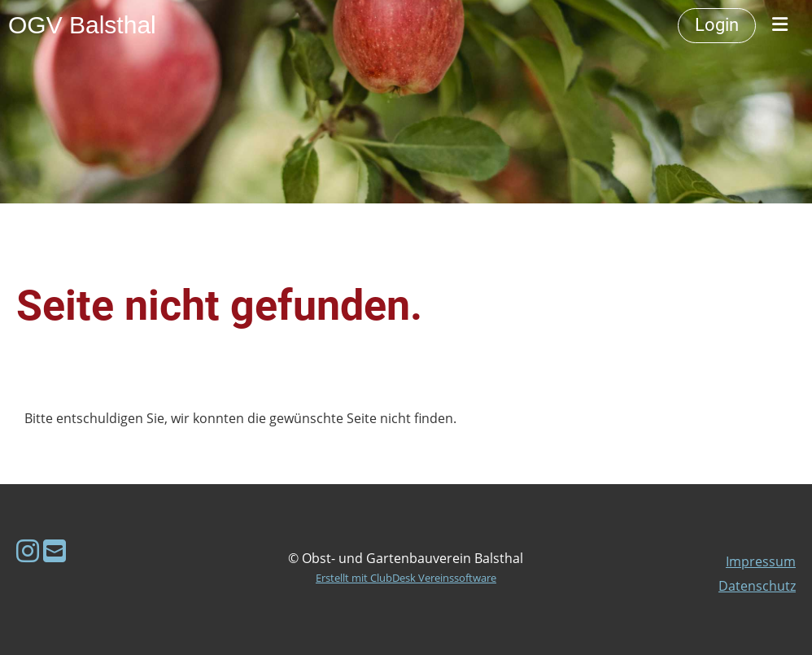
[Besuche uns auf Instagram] (28, 550)
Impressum (761, 561)
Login (717, 25)
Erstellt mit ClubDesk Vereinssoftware (406, 578)
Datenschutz (757, 586)
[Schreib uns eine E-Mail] (55, 550)
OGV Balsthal (82, 25)
